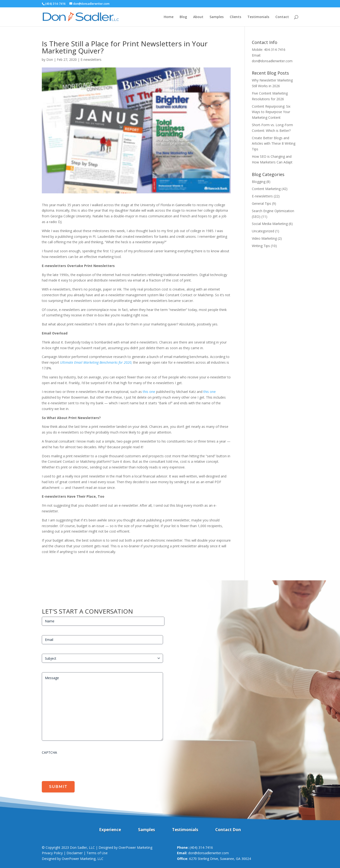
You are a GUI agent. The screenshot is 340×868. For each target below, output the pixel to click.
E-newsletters (91, 60)
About (198, 17)
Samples (217, 17)
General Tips (261, 203)
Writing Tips (261, 246)
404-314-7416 (275, 50)
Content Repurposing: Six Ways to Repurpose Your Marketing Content (271, 112)
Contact (282, 17)
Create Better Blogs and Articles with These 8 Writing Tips (274, 144)
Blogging (259, 182)
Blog (183, 17)
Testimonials (258, 17)
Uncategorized (263, 231)
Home (169, 17)
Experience (110, 830)
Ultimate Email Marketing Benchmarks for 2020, (96, 362)
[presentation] (78, 766)
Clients (235, 17)
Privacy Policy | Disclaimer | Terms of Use (75, 853)
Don (50, 60)
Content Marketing (266, 189)
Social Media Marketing (270, 224)
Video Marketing (264, 238)
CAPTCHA (49, 752)
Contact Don (228, 830)
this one (149, 392)
